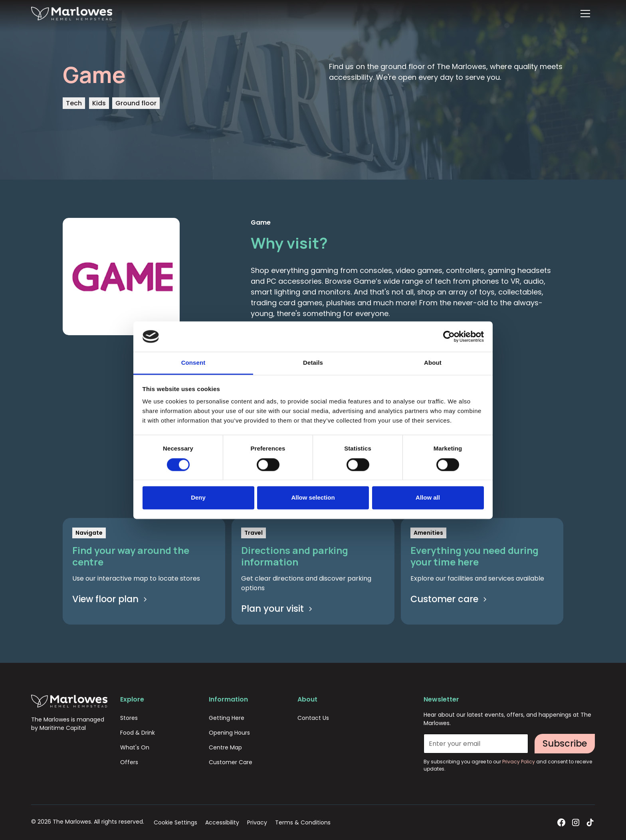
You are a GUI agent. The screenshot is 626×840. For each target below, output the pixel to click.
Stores (129, 718)
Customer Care (231, 762)
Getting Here (227, 718)
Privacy (257, 822)
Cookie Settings (175, 822)
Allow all (428, 498)
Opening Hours (229, 733)
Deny (198, 498)
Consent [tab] (193, 363)
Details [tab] (313, 363)
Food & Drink (138, 733)
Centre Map (225, 747)
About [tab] (433, 363)
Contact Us (313, 718)
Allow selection (313, 498)
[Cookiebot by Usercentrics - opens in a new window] (449, 336)
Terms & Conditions (303, 822)
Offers (129, 762)
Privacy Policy (519, 762)
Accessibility (222, 822)
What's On (135, 747)
